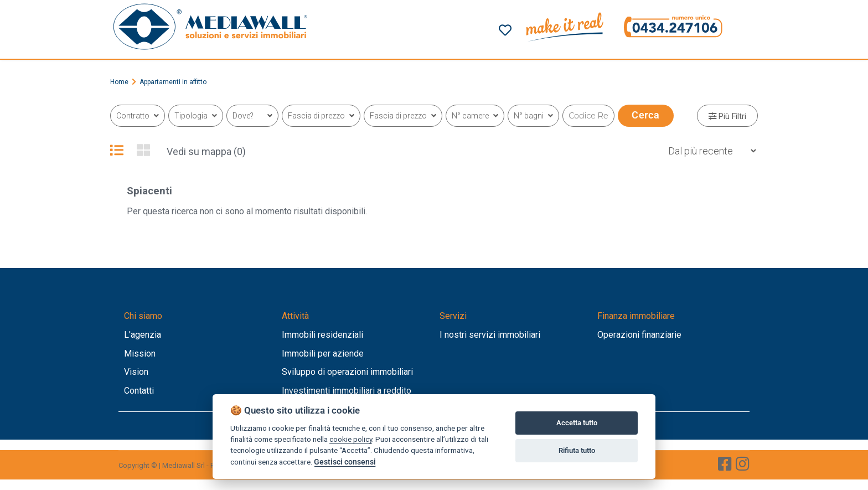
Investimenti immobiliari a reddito (347, 391)
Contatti (139, 391)
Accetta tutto (577, 423)
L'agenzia (143, 335)
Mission (140, 354)
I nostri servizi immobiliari (490, 335)
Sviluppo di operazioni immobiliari (347, 372)
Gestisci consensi (345, 462)
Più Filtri (727, 117)
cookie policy (351, 439)
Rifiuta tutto (577, 450)
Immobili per (307, 354)
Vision (136, 372)
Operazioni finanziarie (639, 335)
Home (119, 82)
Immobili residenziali (322, 335)
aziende (348, 354)
